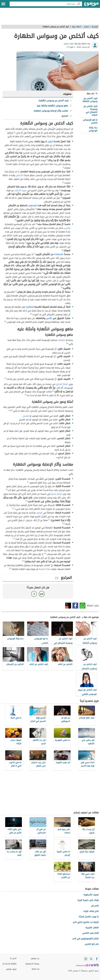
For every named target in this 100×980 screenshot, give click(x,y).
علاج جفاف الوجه (91, 911)
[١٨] (12, 410)
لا (34, 594)
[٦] (15, 220)
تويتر (68, 606)
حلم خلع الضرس (92, 944)
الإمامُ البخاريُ (62, 384)
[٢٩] (10, 569)
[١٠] (35, 254)
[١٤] (5, 321)
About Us (35, 969)
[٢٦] (14, 539)
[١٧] (53, 391)
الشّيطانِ (20, 175)
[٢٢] (27, 501)
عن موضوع (35, 958)
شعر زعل (95, 906)
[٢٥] (64, 523)
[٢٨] (23, 561)
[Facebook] (97, 959)
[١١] (43, 273)
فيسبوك (75, 606)
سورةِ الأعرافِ (21, 190)
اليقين (50, 141)
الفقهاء (62, 340)
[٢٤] (49, 520)
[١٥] (67, 343)
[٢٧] (45, 554)
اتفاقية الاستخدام (10, 964)
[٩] (63, 250)
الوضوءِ (39, 513)
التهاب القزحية (92, 928)
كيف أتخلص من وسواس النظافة (90, 100)
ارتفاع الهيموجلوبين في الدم (86, 939)
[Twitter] (91, 959)
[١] (14, 132)
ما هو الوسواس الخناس (90, 121)
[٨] (26, 242)
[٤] (60, 190)
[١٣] (31, 314)
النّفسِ (49, 318)
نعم (42, 594)
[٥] (61, 197)
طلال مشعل (69, 44)
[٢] (47, 160)
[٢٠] (28, 482)
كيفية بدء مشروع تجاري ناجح (86, 922)
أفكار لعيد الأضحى (90, 933)
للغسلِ (26, 416)
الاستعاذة (59, 254)
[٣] (63, 182)
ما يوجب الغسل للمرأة (89, 917)
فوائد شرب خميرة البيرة (88, 900)
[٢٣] (13, 508)
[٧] (6, 239)
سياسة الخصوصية (32, 964)
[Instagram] (86, 959)
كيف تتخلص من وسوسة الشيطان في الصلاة (90, 111)
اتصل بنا (13, 958)
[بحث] (79, 4)
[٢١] (7, 490)
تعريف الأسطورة (91, 895)
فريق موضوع (11, 969)
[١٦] (6, 378)
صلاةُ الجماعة (45, 569)
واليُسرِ (67, 228)
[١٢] (62, 288)
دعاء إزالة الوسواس (93, 129)
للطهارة (30, 307)
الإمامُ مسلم (56, 494)
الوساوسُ (32, 205)
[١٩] (10, 410)
